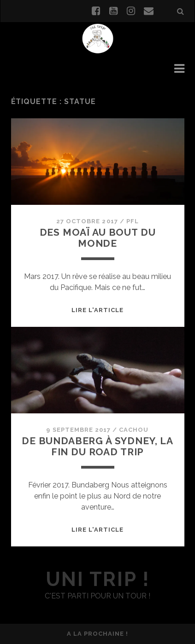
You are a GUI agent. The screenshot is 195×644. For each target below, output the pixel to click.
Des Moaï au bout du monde (98, 238)
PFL (133, 221)
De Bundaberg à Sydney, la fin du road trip (97, 446)
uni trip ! (97, 579)
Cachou (134, 430)
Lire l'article (98, 310)
